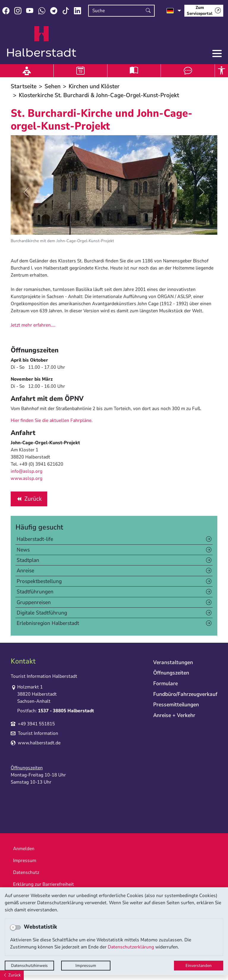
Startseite (24, 86)
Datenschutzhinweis (29, 966)
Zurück (29, 500)
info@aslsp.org (27, 471)
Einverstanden (199, 966)
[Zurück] (12, 975)
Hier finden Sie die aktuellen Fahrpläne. (52, 420)
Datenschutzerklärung (131, 947)
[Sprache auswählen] (174, 11)
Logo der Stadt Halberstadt (42, 42)
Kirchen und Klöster (94, 86)
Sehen (53, 86)
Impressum (86, 966)
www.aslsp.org (27, 478)
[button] (26, 192)
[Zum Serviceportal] (204, 11)
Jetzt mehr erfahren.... (33, 325)
